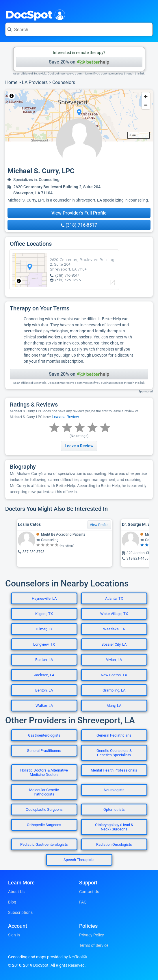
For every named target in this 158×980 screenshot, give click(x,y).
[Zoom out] (146, 105)
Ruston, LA (44, 660)
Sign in (14, 935)
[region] (79, 115)
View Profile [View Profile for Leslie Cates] (99, 525)
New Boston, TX (114, 675)
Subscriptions (20, 912)
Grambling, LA (114, 690)
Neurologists (114, 790)
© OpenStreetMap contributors (59, 96)
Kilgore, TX (44, 614)
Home (11, 82)
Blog (12, 902)
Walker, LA (44, 706)
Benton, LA (44, 690)
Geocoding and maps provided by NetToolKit (48, 957)
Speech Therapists (79, 860)
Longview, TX (44, 644)
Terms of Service (94, 945)
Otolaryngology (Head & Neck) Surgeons (114, 827)
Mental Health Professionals (114, 770)
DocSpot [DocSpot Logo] (34, 14)
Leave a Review (65, 417)
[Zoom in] (146, 97)
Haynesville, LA (44, 598)
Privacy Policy (92, 935)
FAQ (83, 902)
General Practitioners (44, 751)
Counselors (64, 82)
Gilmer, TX (44, 629)
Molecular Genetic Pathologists (44, 792)
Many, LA (114, 706)
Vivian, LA (114, 660)
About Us (16, 892)
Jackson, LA (44, 675)
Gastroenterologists (44, 735)
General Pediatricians (114, 735)
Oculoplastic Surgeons (44, 809)
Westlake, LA (114, 629)
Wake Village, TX (114, 614)
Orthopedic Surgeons (44, 825)
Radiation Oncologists (114, 844)
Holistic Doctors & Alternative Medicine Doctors (44, 772)
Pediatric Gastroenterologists (44, 844)
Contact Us (89, 892)
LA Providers (35, 82)
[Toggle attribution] (12, 96)
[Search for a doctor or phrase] (79, 29)
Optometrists (114, 809)
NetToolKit (24, 96)
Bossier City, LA (114, 644)
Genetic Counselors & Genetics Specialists (114, 753)
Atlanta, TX (114, 598)
